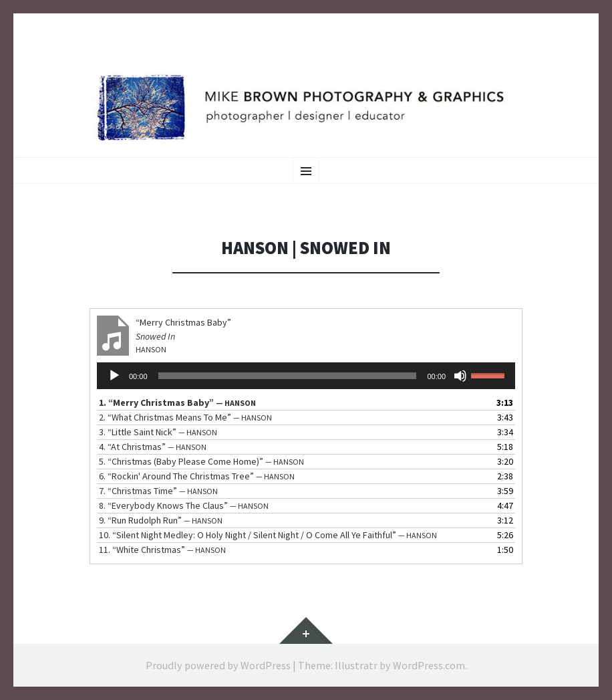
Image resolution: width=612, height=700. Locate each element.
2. (185, 417)
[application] (306, 376)
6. (197, 476)
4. (153, 447)
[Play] (114, 376)
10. (268, 535)
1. (177, 402)
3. (158, 432)
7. (158, 491)
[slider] (288, 376)
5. (201, 461)
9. (161, 520)
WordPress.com (429, 665)
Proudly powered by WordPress (218, 665)
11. (162, 550)
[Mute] (460, 376)
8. (184, 505)
